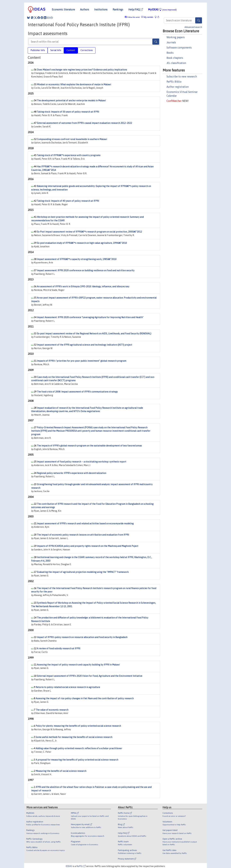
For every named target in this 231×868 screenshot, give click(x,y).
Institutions (101, 9)
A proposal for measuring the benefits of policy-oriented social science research (77, 760)
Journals (171, 42)
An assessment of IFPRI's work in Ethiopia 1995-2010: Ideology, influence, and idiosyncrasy (83, 286)
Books (170, 53)
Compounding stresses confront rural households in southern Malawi (72, 139)
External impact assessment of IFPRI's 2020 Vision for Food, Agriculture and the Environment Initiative (90, 676)
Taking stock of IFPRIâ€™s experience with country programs (69, 155)
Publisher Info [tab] (38, 50)
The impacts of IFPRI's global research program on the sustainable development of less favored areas (89, 446)
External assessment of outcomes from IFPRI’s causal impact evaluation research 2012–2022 (84, 123)
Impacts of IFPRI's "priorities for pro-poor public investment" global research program (82, 361)
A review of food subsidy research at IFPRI (59, 648)
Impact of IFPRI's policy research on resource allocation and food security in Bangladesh (82, 637)
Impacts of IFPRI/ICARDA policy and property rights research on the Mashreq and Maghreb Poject (88, 546)
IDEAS (69, 866)
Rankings (118, 9)
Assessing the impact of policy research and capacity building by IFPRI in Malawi (78, 665)
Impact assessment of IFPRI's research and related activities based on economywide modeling (85, 524)
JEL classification (176, 63)
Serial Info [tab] (56, 50)
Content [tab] (71, 50)
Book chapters (175, 58)
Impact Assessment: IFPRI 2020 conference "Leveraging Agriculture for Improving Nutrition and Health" (90, 317)
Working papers (176, 37)
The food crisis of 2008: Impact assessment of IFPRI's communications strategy (77, 392)
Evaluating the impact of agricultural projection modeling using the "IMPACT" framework (83, 572)
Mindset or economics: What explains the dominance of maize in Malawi (74, 84)
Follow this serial (134, 17)
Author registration (178, 87)
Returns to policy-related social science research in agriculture (68, 687)
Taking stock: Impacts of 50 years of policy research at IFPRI (68, 112)
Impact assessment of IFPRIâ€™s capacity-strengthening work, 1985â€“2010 (77, 259)
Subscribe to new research (182, 76)
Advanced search (193, 27)
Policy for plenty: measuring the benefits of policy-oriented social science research (78, 726)
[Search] (199, 20)
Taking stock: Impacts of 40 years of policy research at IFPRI (68, 201)
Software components (179, 48)
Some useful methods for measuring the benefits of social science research (74, 737)
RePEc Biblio (174, 82)
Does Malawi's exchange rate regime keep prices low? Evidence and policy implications (82, 70)
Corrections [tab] (87, 50)
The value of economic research (52, 710)
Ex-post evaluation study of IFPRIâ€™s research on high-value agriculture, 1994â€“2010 (82, 243)
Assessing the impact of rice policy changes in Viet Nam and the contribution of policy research (85, 698)
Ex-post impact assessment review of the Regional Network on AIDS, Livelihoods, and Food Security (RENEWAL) (94, 334)
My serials (147, 17)
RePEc (81, 866)
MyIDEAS (162, 9)
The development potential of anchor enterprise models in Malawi (71, 101)
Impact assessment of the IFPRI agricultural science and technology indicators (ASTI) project (85, 345)
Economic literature (63, 9)
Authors (85, 9)
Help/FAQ (136, 9)
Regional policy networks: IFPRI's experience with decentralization (72, 473)
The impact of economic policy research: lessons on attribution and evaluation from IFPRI (83, 535)
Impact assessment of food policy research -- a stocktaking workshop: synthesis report (82, 462)
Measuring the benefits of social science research (61, 771)
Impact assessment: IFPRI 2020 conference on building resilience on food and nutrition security (86, 270)
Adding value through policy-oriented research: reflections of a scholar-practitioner (79, 748)
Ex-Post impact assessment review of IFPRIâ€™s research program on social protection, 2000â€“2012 (89, 232)
